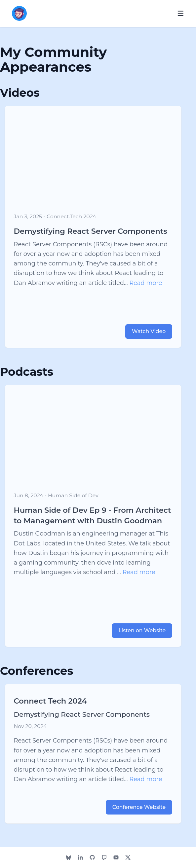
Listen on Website (142, 630)
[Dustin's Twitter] (128, 857)
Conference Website (139, 807)
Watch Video (149, 331)
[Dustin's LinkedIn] (80, 857)
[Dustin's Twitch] (104, 857)
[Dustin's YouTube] (116, 857)
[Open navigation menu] (181, 13)
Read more (146, 283)
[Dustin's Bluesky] (68, 857)
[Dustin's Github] (92, 857)
